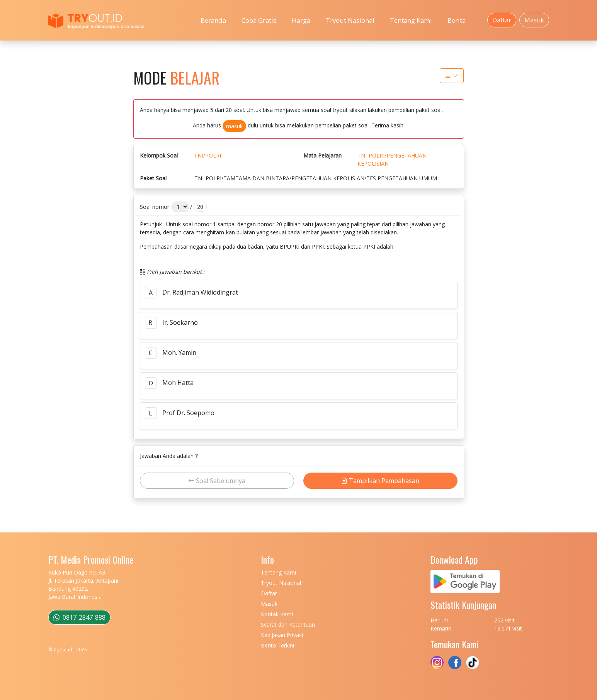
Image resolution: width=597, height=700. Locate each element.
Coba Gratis (259, 20)
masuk (234, 126)
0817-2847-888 (79, 617)
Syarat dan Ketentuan (288, 625)
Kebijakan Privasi (282, 635)
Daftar (502, 20)
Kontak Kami (277, 614)
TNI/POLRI (208, 155)
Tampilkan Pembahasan (380, 481)
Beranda (213, 20)
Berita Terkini (277, 645)
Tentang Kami (411, 20)
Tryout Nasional (350, 20)
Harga (301, 20)
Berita (457, 20)
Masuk (534, 20)
